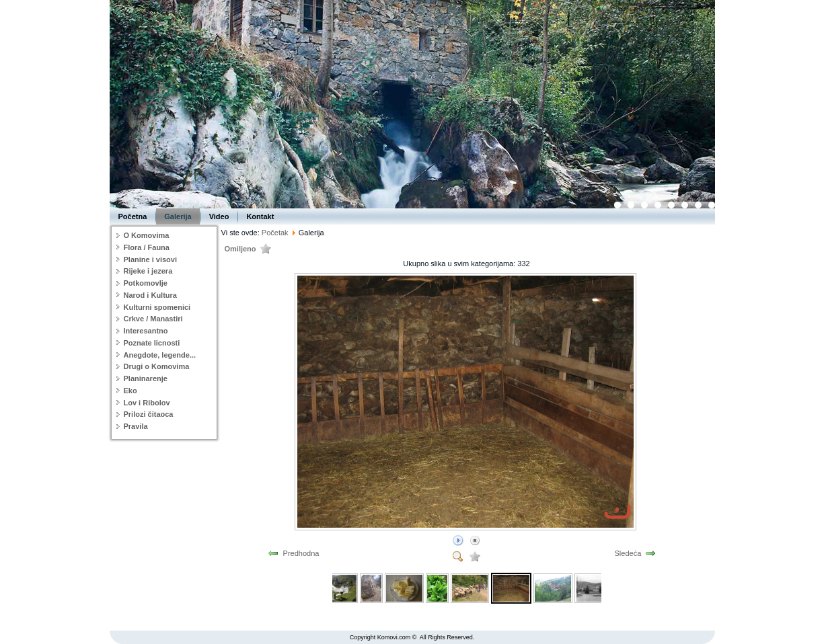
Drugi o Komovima (157, 366)
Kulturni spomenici (157, 307)
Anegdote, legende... (160, 355)
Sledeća (628, 553)
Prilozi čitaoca (149, 414)
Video (219, 216)
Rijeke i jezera (148, 271)
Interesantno (146, 331)
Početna (133, 216)
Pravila (136, 426)
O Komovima (147, 235)
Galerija (178, 216)
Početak (275, 233)
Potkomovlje (146, 283)
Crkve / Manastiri (153, 319)
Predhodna (301, 553)
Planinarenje (146, 378)
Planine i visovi (150, 259)
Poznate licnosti (152, 343)
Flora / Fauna (147, 247)
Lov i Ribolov (147, 403)
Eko (130, 391)
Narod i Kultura (150, 295)
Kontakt (260, 216)
